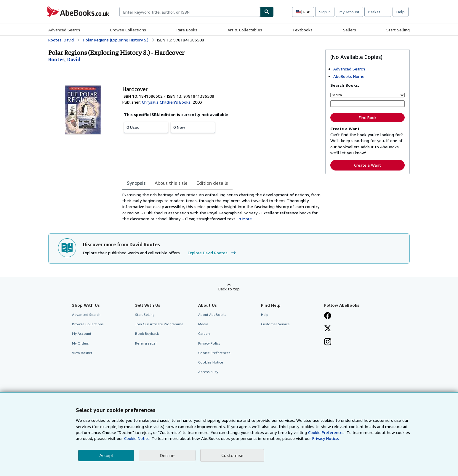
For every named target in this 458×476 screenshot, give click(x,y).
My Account (349, 12)
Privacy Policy (209, 343)
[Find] (267, 12)
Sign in (325, 12)
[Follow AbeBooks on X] (328, 329)
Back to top (229, 289)
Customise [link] (232, 455)
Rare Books (187, 30)
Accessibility (208, 372)
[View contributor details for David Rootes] (64, 59)
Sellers (350, 30)
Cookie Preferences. (327, 432)
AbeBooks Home (349, 76)
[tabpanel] (221, 207)
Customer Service (275, 324)
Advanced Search (64, 30)
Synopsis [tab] (136, 183)
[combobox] (190, 12)
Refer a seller (146, 343)
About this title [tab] (171, 183)
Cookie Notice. (137, 438)
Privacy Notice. (326, 438)
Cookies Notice (211, 362)
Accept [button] (106, 455)
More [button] (247, 219)
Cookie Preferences (214, 353)
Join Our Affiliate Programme (159, 324)
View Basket (82, 353)
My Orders (80, 343)
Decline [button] (167, 455)
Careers (204, 333)
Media (203, 324)
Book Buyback (147, 333)
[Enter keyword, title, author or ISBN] (367, 104)
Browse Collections (128, 30)
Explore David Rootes (213, 253)
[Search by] (367, 95)
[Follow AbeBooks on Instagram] (328, 342)
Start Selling (398, 30)
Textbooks (302, 30)
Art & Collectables (245, 30)
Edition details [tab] (212, 183)
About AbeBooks (212, 315)
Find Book (368, 118)
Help (401, 12)
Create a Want (367, 165)
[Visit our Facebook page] (328, 316)
